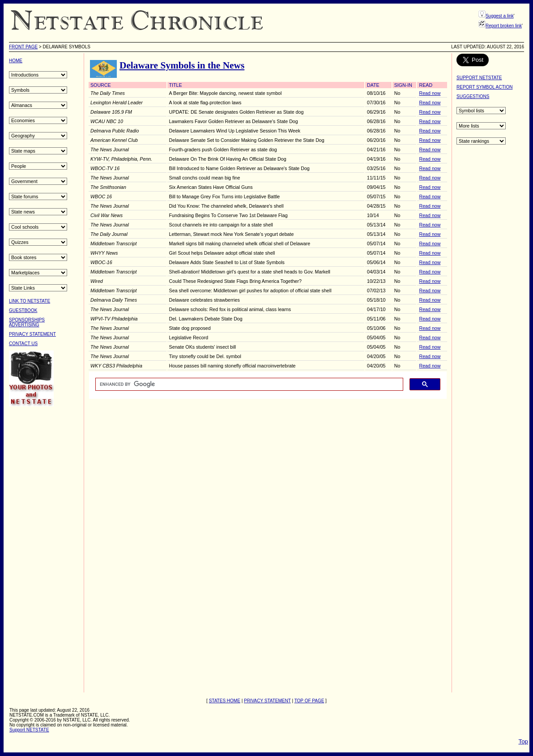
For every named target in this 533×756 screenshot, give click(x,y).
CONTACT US (23, 344)
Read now (430, 93)
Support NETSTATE (29, 730)
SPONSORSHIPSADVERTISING (27, 322)
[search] (248, 384)
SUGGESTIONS (473, 96)
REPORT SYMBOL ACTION (484, 87)
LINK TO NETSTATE (30, 301)
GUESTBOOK (23, 310)
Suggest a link (500, 16)
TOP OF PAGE (309, 701)
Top (524, 741)
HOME (16, 61)
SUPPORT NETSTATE (479, 78)
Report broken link (504, 26)
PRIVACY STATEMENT (32, 334)
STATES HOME (225, 701)
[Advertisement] (45, 549)
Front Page (23, 47)
